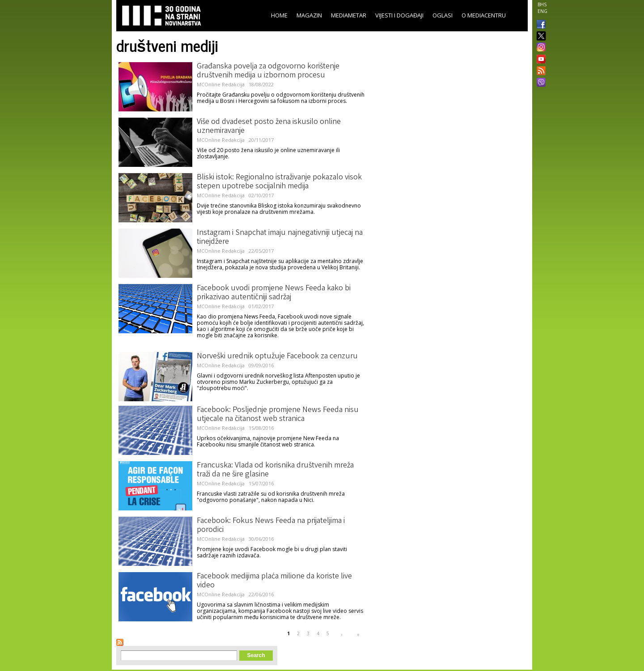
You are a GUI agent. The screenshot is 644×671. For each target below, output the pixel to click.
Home (279, 15)
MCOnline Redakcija (221, 84)
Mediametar (349, 15)
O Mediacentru (484, 15)
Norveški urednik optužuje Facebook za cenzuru (277, 357)
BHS (542, 4)
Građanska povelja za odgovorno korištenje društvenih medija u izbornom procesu (268, 71)
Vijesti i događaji (399, 15)
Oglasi (443, 15)
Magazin (309, 15)
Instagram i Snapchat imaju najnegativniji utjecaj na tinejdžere (280, 238)
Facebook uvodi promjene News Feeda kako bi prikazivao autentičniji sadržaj (274, 293)
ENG (542, 11)
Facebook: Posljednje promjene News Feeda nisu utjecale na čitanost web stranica (278, 415)
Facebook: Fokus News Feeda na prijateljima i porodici (271, 526)
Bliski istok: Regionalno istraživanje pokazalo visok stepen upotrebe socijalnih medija (279, 182)
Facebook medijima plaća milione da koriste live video (274, 581)
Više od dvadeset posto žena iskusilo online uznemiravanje (269, 127)
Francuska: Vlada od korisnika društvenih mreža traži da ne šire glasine (275, 470)
